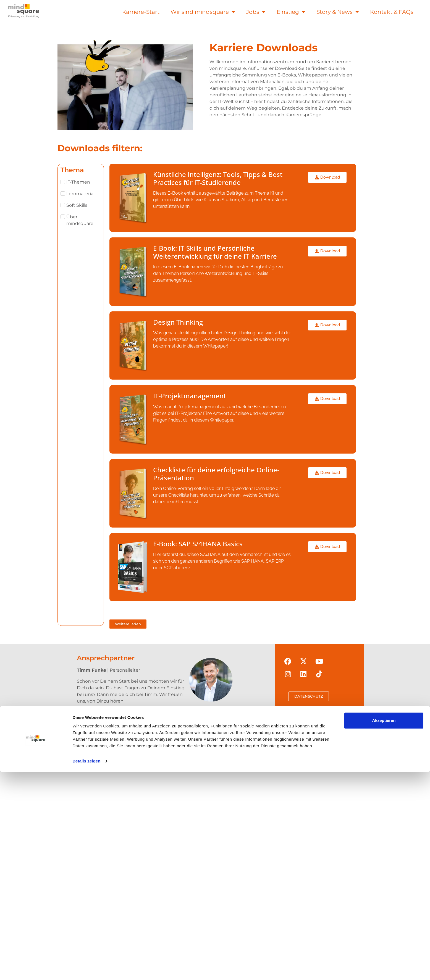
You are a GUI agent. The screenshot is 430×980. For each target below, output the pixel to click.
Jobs (256, 12)
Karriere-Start (141, 12)
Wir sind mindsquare (203, 12)
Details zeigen (86, 969)
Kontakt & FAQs (392, 12)
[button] (128, 624)
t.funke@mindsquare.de (119, 720)
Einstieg (291, 12)
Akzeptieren (384, 929)
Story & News (338, 12)
